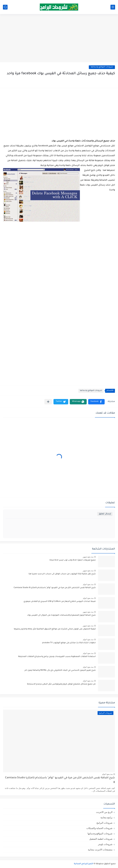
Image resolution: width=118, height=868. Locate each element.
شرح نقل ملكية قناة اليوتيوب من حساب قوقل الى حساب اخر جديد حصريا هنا (62, 574)
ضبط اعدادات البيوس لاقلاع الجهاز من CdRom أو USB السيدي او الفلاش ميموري (60, 602)
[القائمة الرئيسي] (113, 7)
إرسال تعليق (105, 514)
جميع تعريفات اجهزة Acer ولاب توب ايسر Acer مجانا (73, 560)
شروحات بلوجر (105, 844)
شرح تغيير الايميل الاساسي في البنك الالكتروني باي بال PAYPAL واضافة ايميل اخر (60, 670)
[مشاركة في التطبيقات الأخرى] (48, 402)
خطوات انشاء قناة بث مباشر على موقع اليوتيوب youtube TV (69, 643)
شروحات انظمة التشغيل (101, 839)
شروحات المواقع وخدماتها (102, 67)
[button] (96, 402)
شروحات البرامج (104, 823)
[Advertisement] (59, 39)
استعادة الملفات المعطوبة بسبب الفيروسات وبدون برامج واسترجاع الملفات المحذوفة (57, 657)
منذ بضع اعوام (88, 584)
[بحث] (5, 7)
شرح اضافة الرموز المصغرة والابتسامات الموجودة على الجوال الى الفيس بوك (61, 615)
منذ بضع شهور (88, 557)
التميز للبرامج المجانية (84, 864)
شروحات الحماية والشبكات (99, 828)
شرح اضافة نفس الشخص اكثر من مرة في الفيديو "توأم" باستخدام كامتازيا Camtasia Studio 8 (55, 588)
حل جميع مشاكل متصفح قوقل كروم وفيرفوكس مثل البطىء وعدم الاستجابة (61, 684)
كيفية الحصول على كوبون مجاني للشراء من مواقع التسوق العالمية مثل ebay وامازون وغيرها (55, 629)
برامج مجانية (106, 817)
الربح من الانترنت (104, 812)
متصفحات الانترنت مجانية (100, 850)
